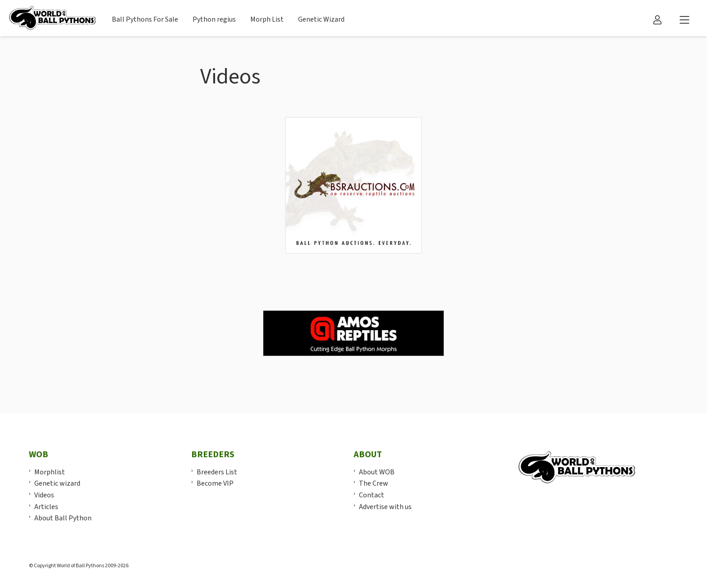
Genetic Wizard (321, 19)
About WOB (377, 472)
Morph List (267, 19)
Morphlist (50, 472)
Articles (46, 507)
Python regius (214, 19)
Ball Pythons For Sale (145, 19)
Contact (372, 495)
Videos (44, 495)
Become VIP (215, 483)
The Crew (374, 483)
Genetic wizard (57, 483)
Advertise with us (385, 507)
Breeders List (217, 472)
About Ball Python (63, 518)
